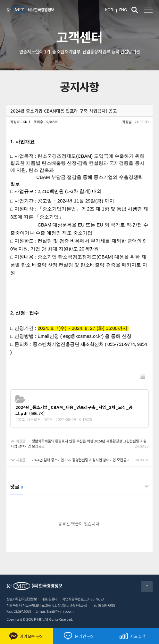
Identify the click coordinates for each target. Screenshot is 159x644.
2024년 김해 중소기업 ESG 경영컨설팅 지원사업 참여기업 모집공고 (81, 460)
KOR (109, 9)
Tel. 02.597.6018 (104, 605)
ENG (123, 9)
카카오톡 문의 (26, 636)
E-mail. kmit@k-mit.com (55, 611)
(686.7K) (74, 410)
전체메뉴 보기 (148, 10)
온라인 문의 (79, 636)
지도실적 (132, 636)
